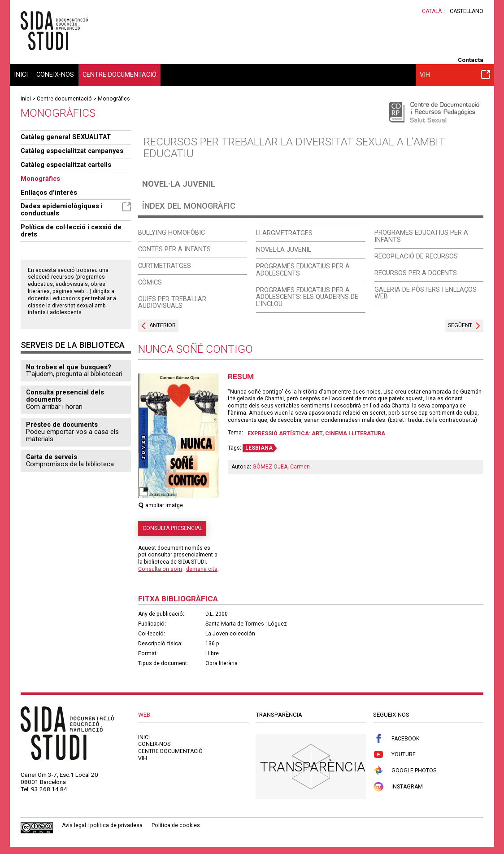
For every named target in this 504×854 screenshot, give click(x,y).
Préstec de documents (62, 425)
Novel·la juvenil (179, 184)
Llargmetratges (284, 233)
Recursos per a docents (416, 273)
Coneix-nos (55, 74)
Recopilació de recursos (416, 256)
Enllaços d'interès (49, 193)
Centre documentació (119, 74)
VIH (455, 74)
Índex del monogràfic (189, 206)
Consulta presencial (172, 528)
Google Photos (405, 771)
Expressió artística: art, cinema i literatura (316, 434)
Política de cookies (176, 825)
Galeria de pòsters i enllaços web (426, 293)
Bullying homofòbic (172, 232)
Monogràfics (114, 99)
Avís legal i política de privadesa (102, 825)
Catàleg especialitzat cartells (66, 165)
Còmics (150, 282)
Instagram (398, 787)
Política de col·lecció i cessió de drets (71, 231)
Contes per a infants (174, 249)
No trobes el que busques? (69, 367)
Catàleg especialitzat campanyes (72, 151)
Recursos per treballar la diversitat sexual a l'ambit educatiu (294, 148)
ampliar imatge (161, 505)
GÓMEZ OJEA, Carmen (281, 467)
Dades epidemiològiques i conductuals (76, 210)
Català (432, 11)
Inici (21, 74)
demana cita (202, 569)
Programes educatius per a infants (421, 236)
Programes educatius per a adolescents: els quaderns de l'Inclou (307, 297)
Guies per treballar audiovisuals (172, 302)
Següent (460, 325)
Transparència (313, 767)
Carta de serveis (52, 457)
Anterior (163, 325)
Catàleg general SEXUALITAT (66, 137)
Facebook (396, 739)
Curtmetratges (165, 266)
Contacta (471, 60)
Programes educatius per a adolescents (303, 270)
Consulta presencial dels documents (65, 396)
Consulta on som (160, 569)
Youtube (394, 755)
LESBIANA (259, 448)
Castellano (467, 11)
